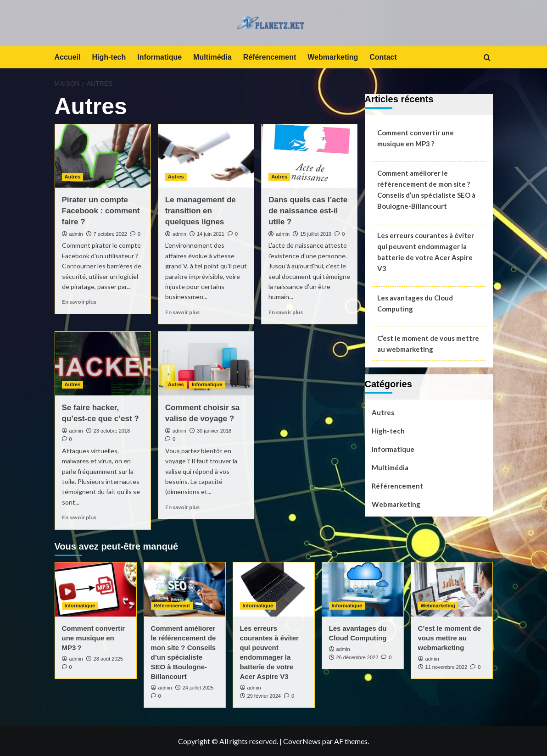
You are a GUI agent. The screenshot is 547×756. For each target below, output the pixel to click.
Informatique (159, 57)
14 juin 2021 (211, 234)
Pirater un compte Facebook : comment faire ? (101, 211)
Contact (383, 57)
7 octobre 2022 (110, 234)
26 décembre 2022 (357, 657)
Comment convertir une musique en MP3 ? (416, 138)
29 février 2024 (264, 696)
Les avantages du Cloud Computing (415, 303)
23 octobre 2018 (112, 431)
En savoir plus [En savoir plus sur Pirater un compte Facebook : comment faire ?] (79, 302)
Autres (383, 412)
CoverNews (302, 741)
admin (76, 234)
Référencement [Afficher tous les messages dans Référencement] (172, 606)
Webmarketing (333, 57)
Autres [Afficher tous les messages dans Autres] (73, 177)
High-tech (109, 57)
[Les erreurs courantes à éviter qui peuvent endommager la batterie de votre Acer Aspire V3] (274, 589)
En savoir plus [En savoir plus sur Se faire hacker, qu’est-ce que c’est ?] (79, 517)
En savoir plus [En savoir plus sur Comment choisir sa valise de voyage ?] (182, 507)
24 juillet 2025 (198, 688)
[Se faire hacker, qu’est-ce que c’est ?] (103, 364)
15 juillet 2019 (316, 234)
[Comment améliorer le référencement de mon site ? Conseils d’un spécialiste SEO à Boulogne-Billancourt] (185, 589)
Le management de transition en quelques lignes (201, 211)
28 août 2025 (108, 659)
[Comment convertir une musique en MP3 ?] (96, 589)
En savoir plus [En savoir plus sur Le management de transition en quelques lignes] (182, 312)
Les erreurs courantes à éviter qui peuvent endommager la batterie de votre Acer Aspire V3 (426, 252)
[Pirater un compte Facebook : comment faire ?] (103, 156)
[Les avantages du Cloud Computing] (363, 589)
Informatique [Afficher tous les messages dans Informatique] (207, 384)
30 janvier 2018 (214, 431)
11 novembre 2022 (447, 667)
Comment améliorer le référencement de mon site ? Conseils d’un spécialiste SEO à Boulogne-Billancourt (426, 189)
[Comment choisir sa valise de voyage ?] (206, 364)
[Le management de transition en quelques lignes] (206, 156)
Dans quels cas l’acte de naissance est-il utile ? (308, 211)
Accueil (68, 57)
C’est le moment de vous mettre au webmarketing (428, 344)
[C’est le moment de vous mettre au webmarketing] (452, 589)
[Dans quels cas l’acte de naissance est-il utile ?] (309, 156)
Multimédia (212, 57)
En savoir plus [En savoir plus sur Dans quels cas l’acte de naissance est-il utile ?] (286, 312)
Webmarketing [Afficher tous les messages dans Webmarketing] (438, 606)
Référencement (270, 57)
